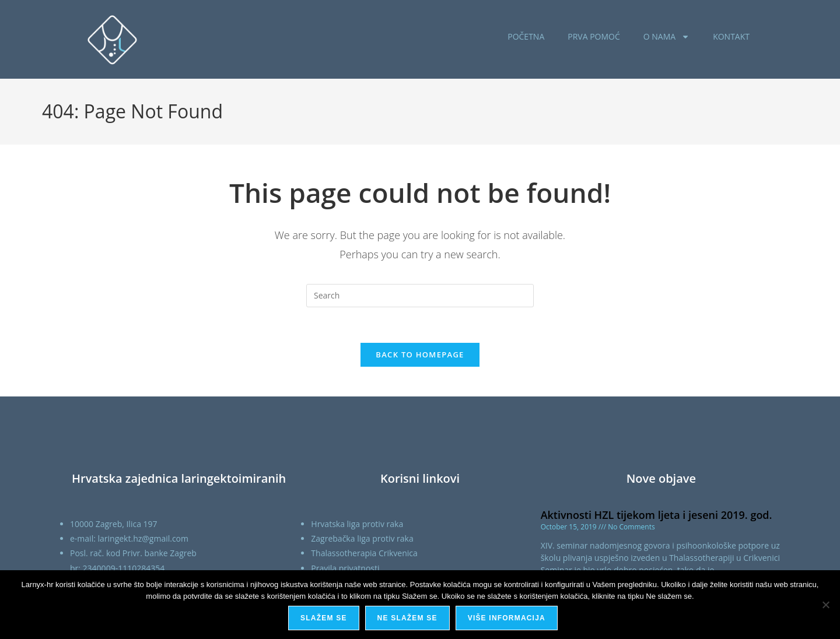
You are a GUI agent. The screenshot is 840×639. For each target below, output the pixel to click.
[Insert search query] (420, 296)
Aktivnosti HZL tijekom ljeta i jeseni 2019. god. (657, 515)
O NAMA (666, 37)
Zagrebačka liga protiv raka (362, 538)
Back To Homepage (420, 354)
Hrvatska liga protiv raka (357, 524)
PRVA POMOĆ (594, 36)
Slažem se (323, 618)
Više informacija (507, 618)
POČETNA (526, 36)
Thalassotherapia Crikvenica (364, 553)
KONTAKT (731, 36)
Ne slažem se (407, 618)
